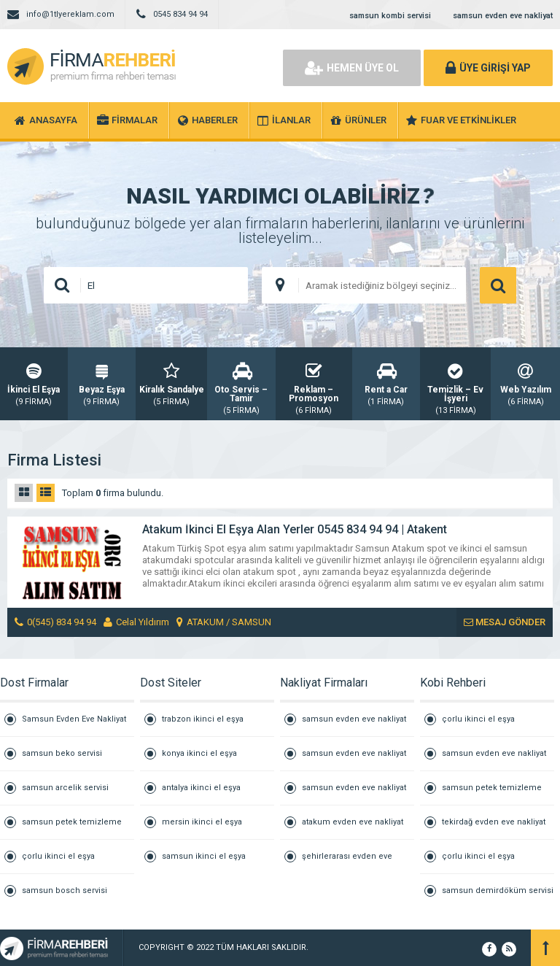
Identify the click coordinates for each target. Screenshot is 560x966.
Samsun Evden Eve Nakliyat (74, 719)
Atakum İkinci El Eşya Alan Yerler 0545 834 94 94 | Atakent (295, 529)
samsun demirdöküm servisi (498, 890)
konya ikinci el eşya (199, 753)
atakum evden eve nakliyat (353, 822)
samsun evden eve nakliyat (503, 16)
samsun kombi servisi (390, 16)
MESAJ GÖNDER (505, 622)
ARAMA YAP (498, 285)
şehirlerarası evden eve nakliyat (347, 862)
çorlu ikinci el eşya (58, 856)
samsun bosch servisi (65, 890)
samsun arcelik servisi (65, 788)
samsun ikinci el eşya (204, 856)
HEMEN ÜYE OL (352, 68)
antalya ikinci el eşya (201, 788)
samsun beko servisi (62, 753)
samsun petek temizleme (72, 822)
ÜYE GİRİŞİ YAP (488, 68)
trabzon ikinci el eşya (203, 719)
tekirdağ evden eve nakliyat (494, 822)
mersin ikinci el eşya (202, 822)
